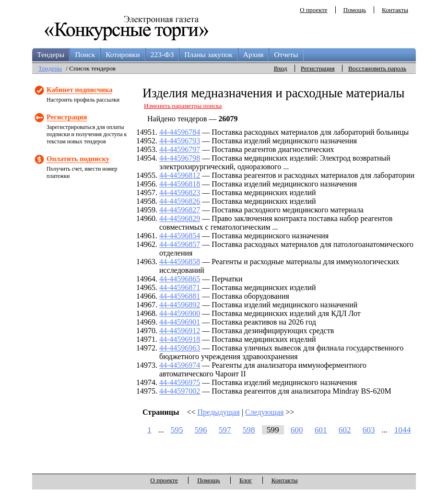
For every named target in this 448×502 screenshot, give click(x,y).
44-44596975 (180, 382)
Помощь (355, 10)
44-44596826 (180, 201)
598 (249, 430)
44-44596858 (180, 262)
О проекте (314, 10)
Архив (253, 54)
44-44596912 (180, 331)
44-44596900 (180, 313)
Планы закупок (208, 54)
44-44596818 (180, 184)
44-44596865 (180, 279)
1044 (403, 430)
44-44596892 (180, 305)
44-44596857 (180, 244)
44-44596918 (180, 339)
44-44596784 (180, 132)
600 (297, 430)
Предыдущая (219, 412)
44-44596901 (180, 322)
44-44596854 (180, 236)
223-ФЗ (162, 54)
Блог (246, 480)
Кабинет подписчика (79, 90)
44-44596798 (180, 158)
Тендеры (51, 54)
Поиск (85, 54)
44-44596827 (180, 210)
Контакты (395, 10)
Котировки (123, 54)
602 (345, 430)
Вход (281, 68)
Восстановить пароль (377, 68)
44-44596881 (180, 296)
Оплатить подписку (78, 159)
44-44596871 (180, 287)
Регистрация (318, 68)
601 (321, 430)
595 (177, 430)
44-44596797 (180, 149)
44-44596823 (180, 193)
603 (369, 430)
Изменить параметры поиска (183, 106)
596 (201, 430)
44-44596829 (180, 218)
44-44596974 (180, 365)
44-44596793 (180, 141)
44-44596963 (180, 348)
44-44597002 (180, 391)
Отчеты (286, 54)
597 (225, 430)
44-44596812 (180, 175)
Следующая (264, 412)
